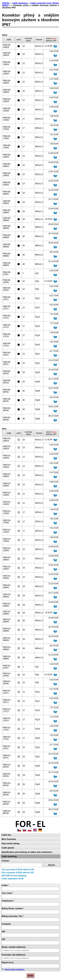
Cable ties (6, 835)
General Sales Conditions (15, 969)
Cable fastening (9, 856)
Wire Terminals (9, 839)
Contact (5, 861)
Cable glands (8, 848)
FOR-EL (6, 3)
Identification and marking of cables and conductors (27, 852)
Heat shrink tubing (10, 843)
